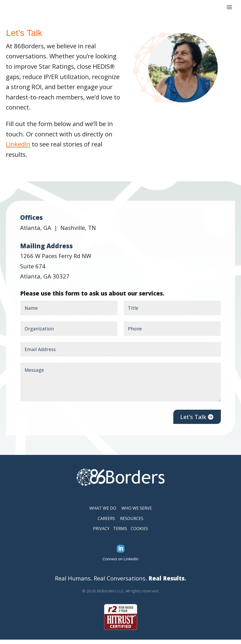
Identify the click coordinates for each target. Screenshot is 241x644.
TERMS (120, 533)
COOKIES (139, 533)
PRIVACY (101, 533)
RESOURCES (132, 523)
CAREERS (106, 523)
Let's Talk (193, 421)
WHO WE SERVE (137, 513)
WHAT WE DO (103, 513)
